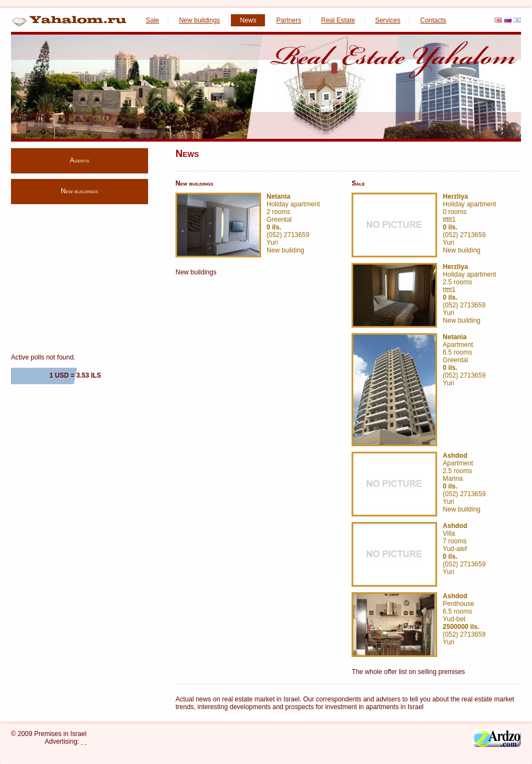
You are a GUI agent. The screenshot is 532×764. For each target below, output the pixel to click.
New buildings (199, 20)
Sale (152, 20)
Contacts (433, 20)
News (248, 20)
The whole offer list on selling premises (408, 672)
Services (388, 20)
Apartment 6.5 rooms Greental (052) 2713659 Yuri (464, 360)
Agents (80, 160)
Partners (289, 20)
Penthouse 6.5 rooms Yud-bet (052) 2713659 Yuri (464, 619)
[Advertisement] (80, 278)
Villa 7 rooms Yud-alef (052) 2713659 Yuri (464, 549)
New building (285, 250)
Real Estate (338, 20)
